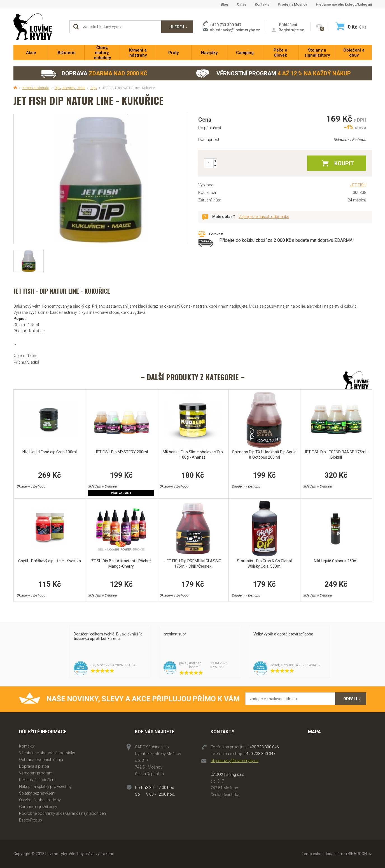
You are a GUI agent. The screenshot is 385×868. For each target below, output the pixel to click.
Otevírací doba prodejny (40, 800)
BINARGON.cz (360, 854)
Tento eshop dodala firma (324, 854)
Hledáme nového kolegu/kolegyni (344, 4)
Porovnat (216, 234)
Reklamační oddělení (37, 780)
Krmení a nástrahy (36, 88)
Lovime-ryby (39, 27)
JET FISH (358, 185)
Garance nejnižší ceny (38, 807)
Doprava (94, 74)
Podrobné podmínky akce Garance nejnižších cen (62, 813)
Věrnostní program (273, 74)
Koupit (344, 163)
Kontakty (262, 4)
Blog (224, 4)
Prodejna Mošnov (292, 4)
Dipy (94, 88)
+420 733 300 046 (263, 747)
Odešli (350, 699)
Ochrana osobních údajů (41, 760)
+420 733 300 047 (260, 754)
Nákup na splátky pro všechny (45, 786)
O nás (242, 4)
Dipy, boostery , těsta (70, 88)
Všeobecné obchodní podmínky (47, 753)
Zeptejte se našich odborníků (264, 217)
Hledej (177, 27)
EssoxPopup (31, 820)
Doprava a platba (34, 766)
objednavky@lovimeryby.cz (235, 30)
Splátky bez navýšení (37, 793)
